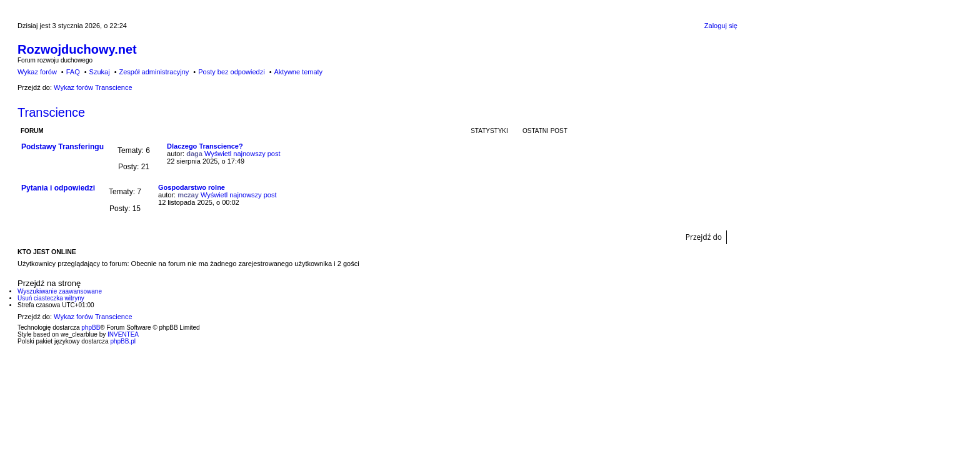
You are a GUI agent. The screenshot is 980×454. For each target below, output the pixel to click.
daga (194, 154)
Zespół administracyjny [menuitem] (154, 72)
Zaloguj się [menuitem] (721, 26)
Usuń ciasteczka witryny (51, 298)
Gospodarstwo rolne (192, 187)
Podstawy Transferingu (62, 147)
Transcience (51, 112)
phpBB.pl (123, 341)
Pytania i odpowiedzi (58, 188)
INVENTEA (123, 334)
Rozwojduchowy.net (77, 49)
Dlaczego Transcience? (205, 146)
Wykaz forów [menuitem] (37, 72)
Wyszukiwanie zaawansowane (60, 291)
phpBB (91, 328)
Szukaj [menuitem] (100, 72)
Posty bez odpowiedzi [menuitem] (231, 72)
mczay (188, 195)
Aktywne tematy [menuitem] (298, 72)
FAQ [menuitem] (73, 72)
